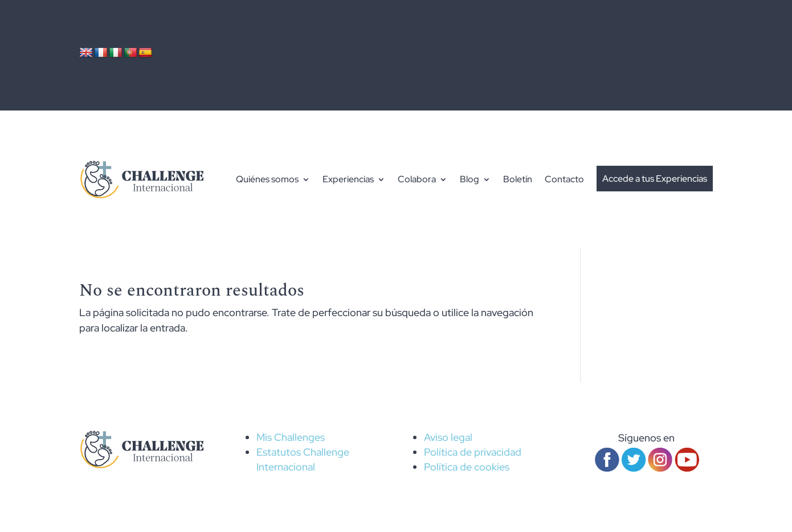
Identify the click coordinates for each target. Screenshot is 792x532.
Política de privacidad (473, 452)
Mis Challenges (291, 437)
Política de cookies (467, 467)
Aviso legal (448, 437)
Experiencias (348, 179)
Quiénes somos (267, 179)
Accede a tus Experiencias (655, 179)
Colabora (417, 179)
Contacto (564, 179)
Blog (470, 179)
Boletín (518, 179)
